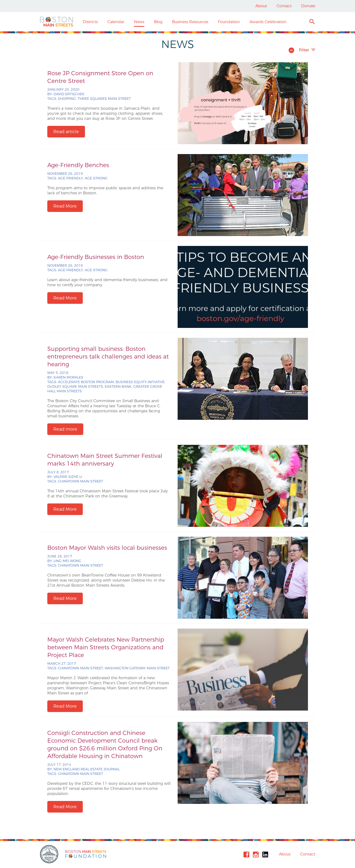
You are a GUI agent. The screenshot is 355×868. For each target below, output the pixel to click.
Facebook (246, 854)
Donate (308, 6)
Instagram (256, 854)
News (139, 22)
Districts (90, 22)
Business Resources (190, 22)
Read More (65, 206)
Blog (158, 22)
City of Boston (50, 854)
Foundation (229, 22)
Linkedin (265, 854)
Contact (284, 6)
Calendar (116, 22)
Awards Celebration (268, 22)
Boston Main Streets (57, 22)
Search (312, 22)
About (261, 6)
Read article (66, 132)
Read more (65, 429)
